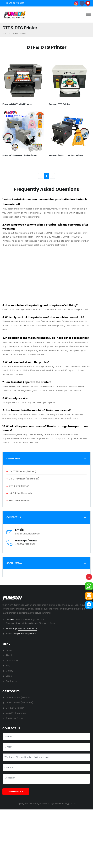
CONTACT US (14, 517)
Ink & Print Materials (19, 493)
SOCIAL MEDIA (14, 563)
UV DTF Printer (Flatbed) (21, 471)
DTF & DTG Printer (18, 486)
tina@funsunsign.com (28, 534)
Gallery (10, 671)
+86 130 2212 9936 (16, 3)
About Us (11, 655)
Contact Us (12, 681)
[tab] (46, 458)
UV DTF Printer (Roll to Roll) (23, 479)
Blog (8, 666)
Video (9, 676)
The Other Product (18, 501)
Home (5, 33)
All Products (12, 660)
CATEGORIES (13, 458)
